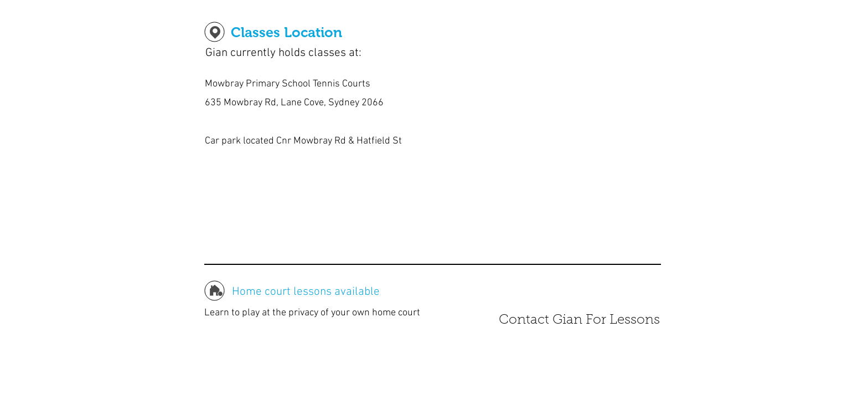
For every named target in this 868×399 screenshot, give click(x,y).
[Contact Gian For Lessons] (579, 321)
